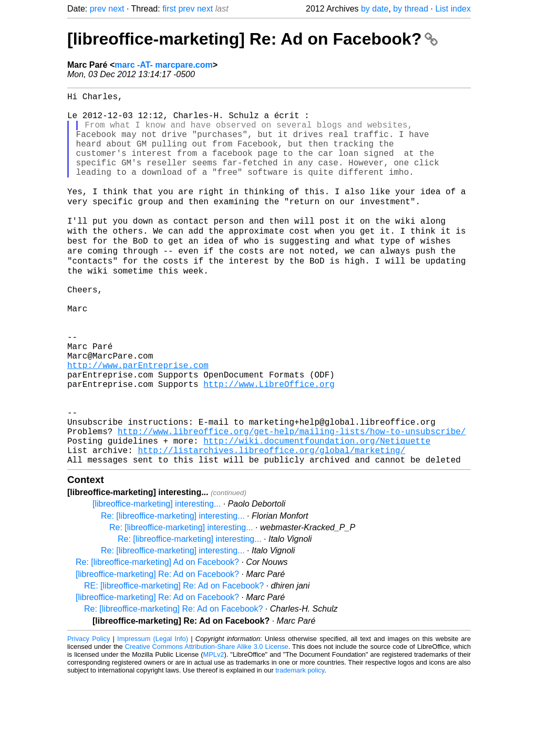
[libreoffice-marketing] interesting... (157, 581)
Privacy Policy (89, 716)
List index (453, 9)
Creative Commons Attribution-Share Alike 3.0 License (207, 724)
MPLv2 (214, 732)
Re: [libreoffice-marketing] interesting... (173, 594)
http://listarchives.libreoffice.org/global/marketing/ (271, 526)
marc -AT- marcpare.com (163, 65)
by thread (411, 9)
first (169, 9)
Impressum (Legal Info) (153, 716)
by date (375, 9)
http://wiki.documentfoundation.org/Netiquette (317, 514)
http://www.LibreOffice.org (269, 445)
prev (98, 9)
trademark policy (300, 748)
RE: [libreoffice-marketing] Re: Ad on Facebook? (174, 663)
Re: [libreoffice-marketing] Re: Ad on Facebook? (173, 686)
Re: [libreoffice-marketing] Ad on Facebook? (157, 640)
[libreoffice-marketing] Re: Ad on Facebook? (252, 39)
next (116, 9)
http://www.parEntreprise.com (138, 422)
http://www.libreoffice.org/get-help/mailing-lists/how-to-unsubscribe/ (292, 502)
